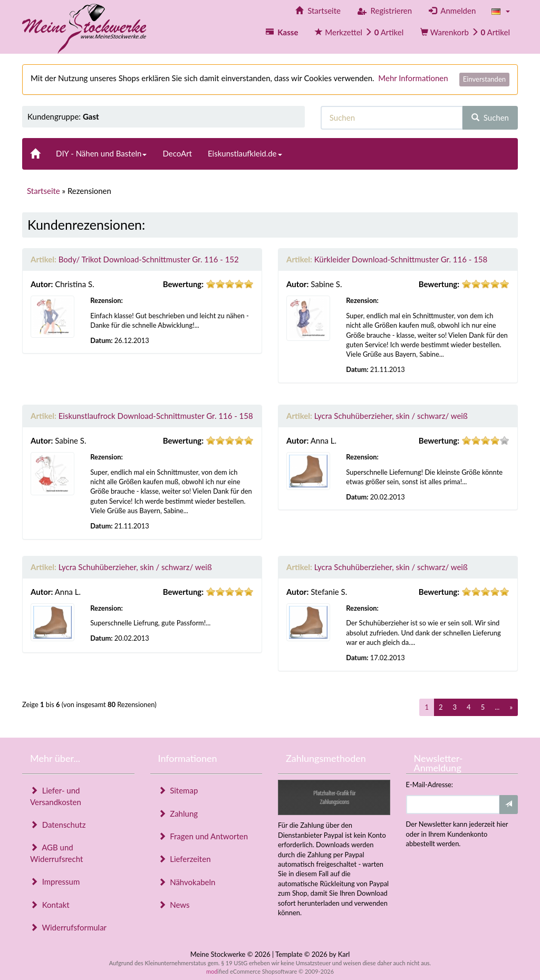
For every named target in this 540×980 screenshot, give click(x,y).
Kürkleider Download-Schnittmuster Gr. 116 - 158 (401, 259)
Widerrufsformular (68, 927)
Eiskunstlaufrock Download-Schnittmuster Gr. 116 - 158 (156, 416)
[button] (501, 11)
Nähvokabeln (187, 882)
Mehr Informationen (413, 78)
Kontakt (50, 905)
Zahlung (178, 814)
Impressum (55, 881)
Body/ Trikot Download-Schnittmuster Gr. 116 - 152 (149, 259)
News (174, 905)
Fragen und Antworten (203, 836)
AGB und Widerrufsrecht (56, 853)
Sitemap (178, 790)
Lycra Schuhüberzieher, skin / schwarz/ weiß (391, 416)
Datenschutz (58, 825)
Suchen (490, 117)
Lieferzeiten (185, 859)
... (497, 707)
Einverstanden (484, 79)
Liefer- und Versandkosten (56, 796)
